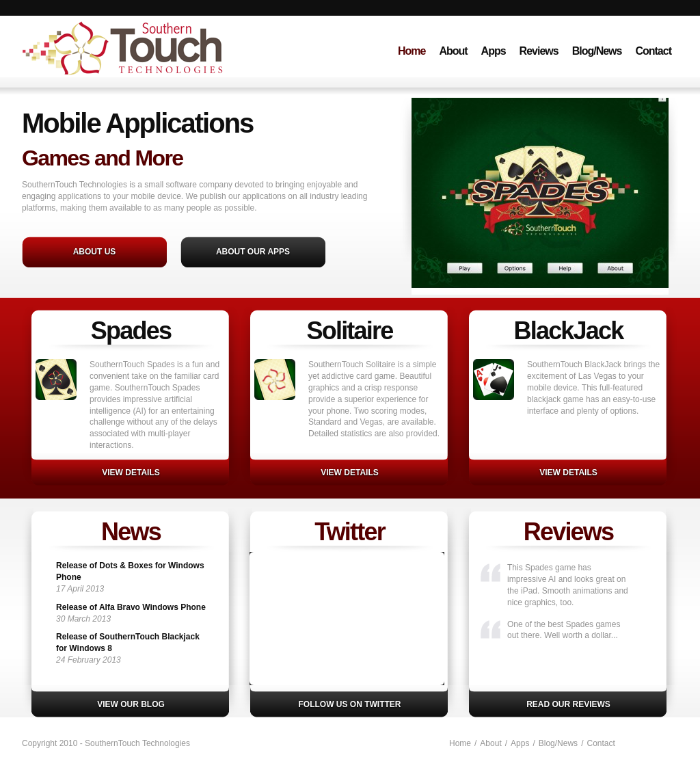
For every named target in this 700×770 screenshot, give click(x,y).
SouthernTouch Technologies (154, 64)
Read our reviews (568, 704)
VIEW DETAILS (349, 473)
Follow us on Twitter (350, 704)
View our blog (131, 704)
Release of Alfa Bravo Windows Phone (131, 607)
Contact (653, 51)
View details (131, 473)
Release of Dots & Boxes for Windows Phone (130, 571)
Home (412, 51)
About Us (95, 252)
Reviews (539, 51)
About (453, 51)
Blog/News (597, 51)
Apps (494, 51)
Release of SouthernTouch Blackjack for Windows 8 (128, 642)
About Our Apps (253, 252)
